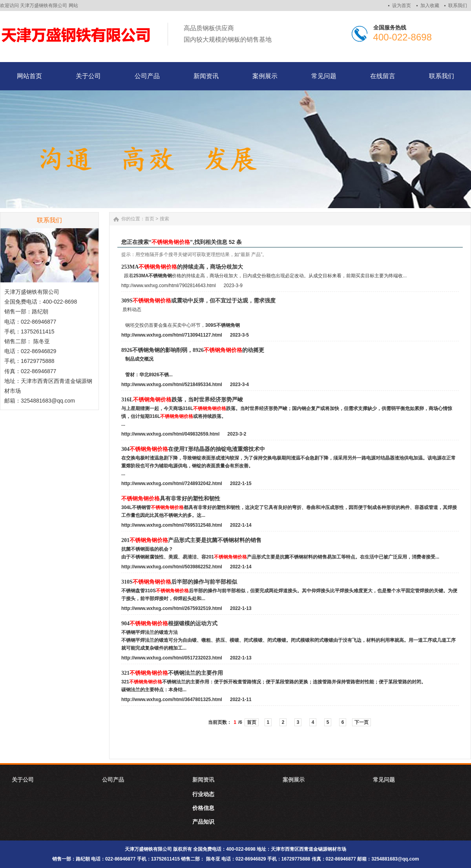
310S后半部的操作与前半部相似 (179, 582)
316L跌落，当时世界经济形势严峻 (182, 400)
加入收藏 (430, 5)
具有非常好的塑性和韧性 (171, 499)
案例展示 (294, 780)
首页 (150, 219)
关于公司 (23, 780)
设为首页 (402, 5)
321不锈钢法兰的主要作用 (172, 673)
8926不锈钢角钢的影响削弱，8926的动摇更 (193, 350)
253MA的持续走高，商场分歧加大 (182, 267)
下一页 (361, 722)
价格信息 (203, 808)
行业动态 (203, 794)
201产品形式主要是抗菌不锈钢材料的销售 (191, 540)
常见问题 (384, 780)
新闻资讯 (203, 780)
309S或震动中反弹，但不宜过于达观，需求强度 (198, 301)
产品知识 (203, 822)
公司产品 (113, 780)
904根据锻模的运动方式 (169, 624)
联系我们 (458, 5)
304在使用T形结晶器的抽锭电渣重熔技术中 (193, 449)
